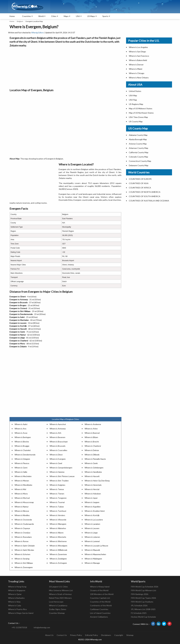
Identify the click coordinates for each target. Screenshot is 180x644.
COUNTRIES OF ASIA (139, 183)
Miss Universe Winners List (61, 590)
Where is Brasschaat (59, 442)
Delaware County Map (139, 165)
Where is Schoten (22, 554)
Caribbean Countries (99, 609)
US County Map (136, 121)
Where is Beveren (57, 437)
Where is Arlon (91, 429)
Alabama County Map (138, 135)
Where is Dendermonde (25, 455)
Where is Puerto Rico (17, 609)
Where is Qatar (15, 594)
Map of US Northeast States (141, 113)
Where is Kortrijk (92, 515)
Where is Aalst (21, 424)
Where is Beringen (23, 437)
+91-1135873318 (19, 627)
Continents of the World (101, 605)
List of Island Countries (100, 613)
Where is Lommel (92, 541)
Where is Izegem (92, 502)
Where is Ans (20, 429)
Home (12, 16)
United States (135, 91)
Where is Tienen (57, 494)
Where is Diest (56, 455)
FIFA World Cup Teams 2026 (143, 598)
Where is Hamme (57, 472)
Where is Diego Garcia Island (21, 613)
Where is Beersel (92, 433)
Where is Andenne (93, 424)
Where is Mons (21, 494)
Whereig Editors (37, 33)
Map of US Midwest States (141, 108)
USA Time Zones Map (138, 117)
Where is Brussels (58, 446)
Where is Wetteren (58, 541)
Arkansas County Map (139, 148)
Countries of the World (100, 602)
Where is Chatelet (23, 450)
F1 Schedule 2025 (139, 613)
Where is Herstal (92, 489)
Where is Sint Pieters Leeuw (62, 476)
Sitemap (130, 635)
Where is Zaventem (58, 554)
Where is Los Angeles (138, 47)
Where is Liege (91, 533)
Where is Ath (55, 433)
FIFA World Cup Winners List (144, 590)
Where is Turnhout (58, 511)
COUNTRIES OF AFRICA (140, 188)
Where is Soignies (57, 485)
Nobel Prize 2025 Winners (60, 598)
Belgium (20, 21)
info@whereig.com (42, 627)
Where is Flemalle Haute (95, 459)
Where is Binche (22, 442)
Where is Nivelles (22, 515)
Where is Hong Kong (17, 587)
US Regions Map (136, 104)
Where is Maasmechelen (95, 554)
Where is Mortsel (22, 498)
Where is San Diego (137, 52)
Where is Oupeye (22, 528)
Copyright (119, 635)
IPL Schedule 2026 (139, 605)
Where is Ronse (22, 541)
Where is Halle (21, 472)
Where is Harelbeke (93, 472)
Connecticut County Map (140, 161)
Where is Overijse (22, 533)
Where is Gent (21, 468)
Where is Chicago (137, 73)
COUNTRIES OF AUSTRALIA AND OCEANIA (149, 201)
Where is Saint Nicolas (24, 550)
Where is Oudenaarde (24, 524)
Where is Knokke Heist (95, 511)
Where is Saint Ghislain (25, 546)
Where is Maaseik (92, 550)
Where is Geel (56, 463)
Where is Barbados (16, 598)
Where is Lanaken (92, 524)
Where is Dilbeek (92, 455)
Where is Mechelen (23, 476)
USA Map (133, 95)
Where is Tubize (57, 507)
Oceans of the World (99, 590)
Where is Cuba (15, 605)
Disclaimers (106, 635)
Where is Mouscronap (24, 502)
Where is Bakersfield (138, 60)
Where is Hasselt (92, 476)
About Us (49, 635)
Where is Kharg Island (100, 587)
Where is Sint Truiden (59, 481)
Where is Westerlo (58, 537)
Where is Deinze (92, 450)
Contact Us (62, 635)
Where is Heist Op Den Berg (97, 481)
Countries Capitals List (100, 598)
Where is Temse (57, 489)
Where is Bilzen (91, 437)
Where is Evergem (58, 459)
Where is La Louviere (94, 520)
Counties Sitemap (57, 613)
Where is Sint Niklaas (24, 563)
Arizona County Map (138, 144)
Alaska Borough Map (138, 139)
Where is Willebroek (58, 550)
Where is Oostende (23, 520)
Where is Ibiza (14, 602)
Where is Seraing (22, 559)
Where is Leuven (92, 528)
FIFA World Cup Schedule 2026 (145, 587)
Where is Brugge (22, 446)
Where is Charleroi (93, 446)
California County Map (139, 152)
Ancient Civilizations (99, 617)
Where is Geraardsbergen (61, 468)
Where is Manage (92, 563)
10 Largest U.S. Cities (58, 587)
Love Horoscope (56, 602)
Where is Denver (136, 65)
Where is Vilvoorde (58, 520)
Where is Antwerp (58, 429)
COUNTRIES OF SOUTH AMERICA (145, 196)
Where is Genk (91, 463)
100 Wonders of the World (102, 594)
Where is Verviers (57, 515)
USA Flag (133, 100)
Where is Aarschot (58, 424)
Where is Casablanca (58, 605)
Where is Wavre (57, 533)
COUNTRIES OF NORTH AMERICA (145, 192)
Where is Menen (22, 481)
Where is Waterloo (58, 528)
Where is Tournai (57, 502)
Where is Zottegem (58, 563)
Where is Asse (21, 433)
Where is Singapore (17, 590)
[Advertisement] (65, 67)
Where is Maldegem (93, 559)
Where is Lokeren (92, 537)
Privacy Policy (76, 635)
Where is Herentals (93, 485)
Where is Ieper (91, 498)
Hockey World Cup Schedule (143, 617)
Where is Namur (22, 507)
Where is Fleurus (22, 463)
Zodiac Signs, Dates (58, 609)
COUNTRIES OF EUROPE (140, 179)
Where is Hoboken (93, 494)
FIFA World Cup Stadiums (142, 602)
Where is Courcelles (58, 450)
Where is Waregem (58, 524)
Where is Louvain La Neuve (96, 546)
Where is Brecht (92, 442)
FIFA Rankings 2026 (140, 594)
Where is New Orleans (139, 78)
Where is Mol (20, 489)
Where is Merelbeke (23, 485)
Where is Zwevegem (24, 567)
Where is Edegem (22, 459)
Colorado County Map (138, 157)
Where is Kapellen (93, 507)
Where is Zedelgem (58, 559)
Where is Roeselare (23, 537)
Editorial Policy (92, 635)
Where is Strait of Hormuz (60, 594)
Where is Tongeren (58, 498)
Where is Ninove (22, 511)
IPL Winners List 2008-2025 (143, 609)
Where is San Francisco (139, 56)
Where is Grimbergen (94, 468)
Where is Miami (136, 69)
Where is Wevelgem (58, 546)
